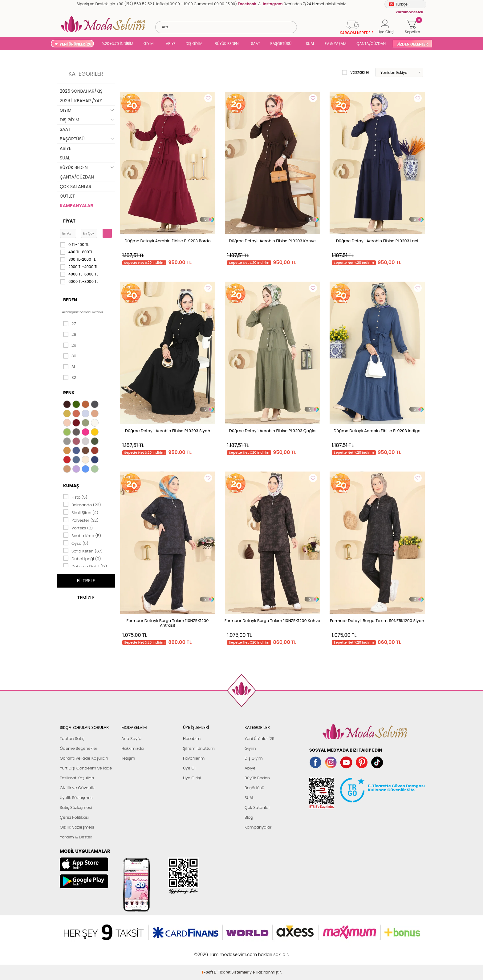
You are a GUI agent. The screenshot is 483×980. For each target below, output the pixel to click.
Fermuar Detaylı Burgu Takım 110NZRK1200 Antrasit (168, 623)
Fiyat (69, 221)
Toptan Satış (72, 739)
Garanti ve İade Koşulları (84, 758)
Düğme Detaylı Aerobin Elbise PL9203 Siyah (168, 431)
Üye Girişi (192, 778)
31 (69, 367)
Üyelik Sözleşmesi (77, 798)
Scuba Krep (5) (82, 535)
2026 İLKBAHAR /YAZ (81, 101)
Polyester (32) (81, 520)
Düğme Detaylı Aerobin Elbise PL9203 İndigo (377, 431)
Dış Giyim (254, 758)
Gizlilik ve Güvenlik (77, 788)
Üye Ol (189, 768)
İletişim (128, 758)
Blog (249, 817)
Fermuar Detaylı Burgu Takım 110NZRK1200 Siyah (377, 621)
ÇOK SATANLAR (75, 187)
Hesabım (192, 739)
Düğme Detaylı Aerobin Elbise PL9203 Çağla (272, 431)
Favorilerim (194, 758)
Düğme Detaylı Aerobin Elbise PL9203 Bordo (167, 241)
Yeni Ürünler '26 (260, 739)
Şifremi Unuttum (199, 748)
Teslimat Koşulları (77, 778)
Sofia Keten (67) (83, 551)
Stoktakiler (356, 72)
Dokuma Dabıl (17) (85, 566)
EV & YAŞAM (335, 44)
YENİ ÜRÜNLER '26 (75, 44)
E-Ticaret (222, 951)
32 (70, 378)
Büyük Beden (257, 778)
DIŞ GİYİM (194, 44)
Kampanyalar (258, 827)
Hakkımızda (133, 748)
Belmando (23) (82, 504)
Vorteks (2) (78, 528)
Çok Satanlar (257, 807)
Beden (70, 300)
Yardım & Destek (76, 837)
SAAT (256, 44)
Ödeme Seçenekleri (79, 748)
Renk (69, 393)
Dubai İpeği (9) (82, 558)
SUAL (309, 44)
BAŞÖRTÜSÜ (281, 44)
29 (70, 345)
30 (70, 356)
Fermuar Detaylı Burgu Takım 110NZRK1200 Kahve (272, 621)
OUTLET (67, 196)
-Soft (208, 951)
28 (70, 335)
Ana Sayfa (131, 739)
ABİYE (171, 44)
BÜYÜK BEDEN (227, 44)
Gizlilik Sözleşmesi (77, 827)
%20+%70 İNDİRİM (118, 44)
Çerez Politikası (74, 817)
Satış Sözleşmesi (76, 807)
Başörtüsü (254, 788)
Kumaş (71, 486)
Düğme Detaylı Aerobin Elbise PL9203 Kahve (272, 241)
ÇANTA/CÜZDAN (371, 44)
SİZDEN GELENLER (412, 44)
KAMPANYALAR (76, 206)
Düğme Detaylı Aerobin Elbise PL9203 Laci (377, 241)
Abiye (250, 768)
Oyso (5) (76, 543)
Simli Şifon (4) (81, 512)
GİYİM (149, 44)
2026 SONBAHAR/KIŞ (81, 91)
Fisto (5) (75, 497)
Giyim (250, 748)
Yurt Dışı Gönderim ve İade (86, 768)
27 (69, 324)
